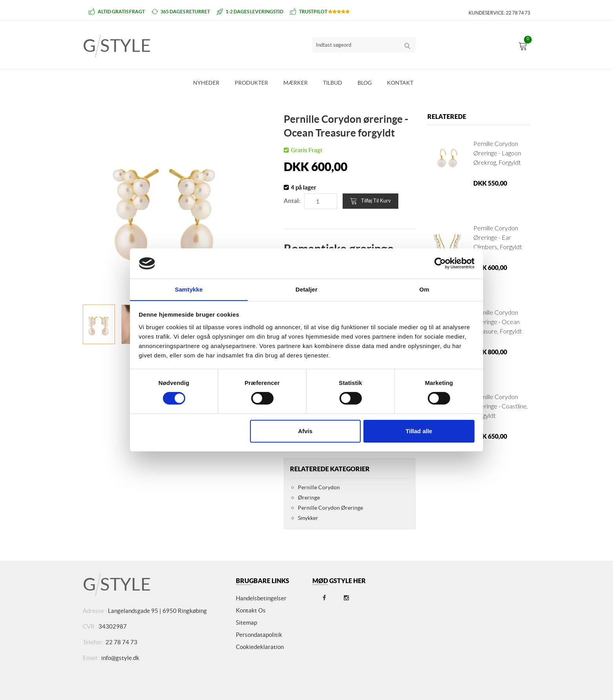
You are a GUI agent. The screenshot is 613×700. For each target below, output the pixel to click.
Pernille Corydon (319, 487)
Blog (365, 83)
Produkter (251, 83)
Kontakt (400, 83)
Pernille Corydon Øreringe (330, 508)
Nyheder (206, 83)
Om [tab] (424, 289)
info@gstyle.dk (120, 658)
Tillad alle (419, 431)
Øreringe (309, 498)
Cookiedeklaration (260, 647)
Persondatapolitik (259, 635)
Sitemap (246, 623)
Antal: (292, 201)
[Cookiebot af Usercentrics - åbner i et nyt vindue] (440, 263)
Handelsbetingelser (261, 598)
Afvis (305, 431)
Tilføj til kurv (370, 201)
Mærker (296, 83)
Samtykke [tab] (189, 289)
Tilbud (333, 83)
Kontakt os (251, 610)
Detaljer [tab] (306, 289)
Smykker (308, 518)
